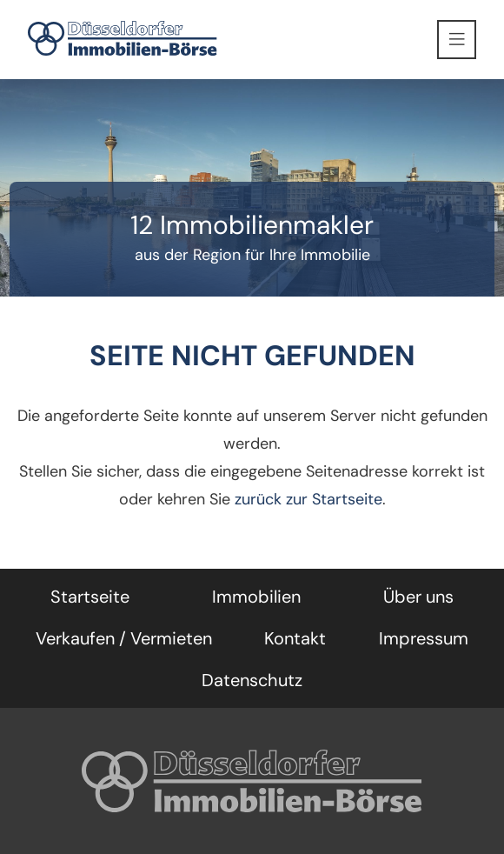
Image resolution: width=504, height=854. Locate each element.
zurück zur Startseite (308, 499)
